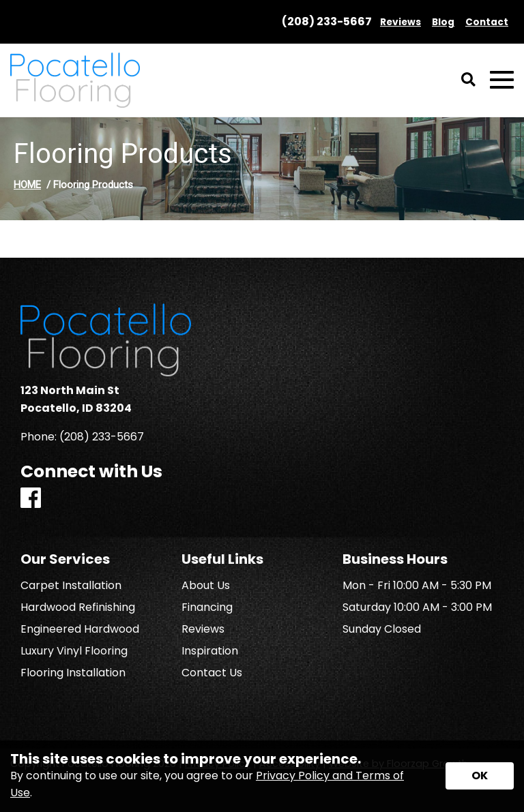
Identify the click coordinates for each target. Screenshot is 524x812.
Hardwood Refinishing (78, 607)
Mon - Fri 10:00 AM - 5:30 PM (417, 586)
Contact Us (212, 673)
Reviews (203, 629)
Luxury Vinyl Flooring (74, 651)
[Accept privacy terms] (480, 776)
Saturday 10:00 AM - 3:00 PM (417, 607)
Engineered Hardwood (80, 629)
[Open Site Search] (468, 80)
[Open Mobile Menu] (502, 80)
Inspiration (210, 651)
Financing (207, 607)
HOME (27, 185)
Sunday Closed (382, 629)
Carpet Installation (71, 586)
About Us (206, 586)
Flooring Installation (73, 673)
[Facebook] (31, 499)
